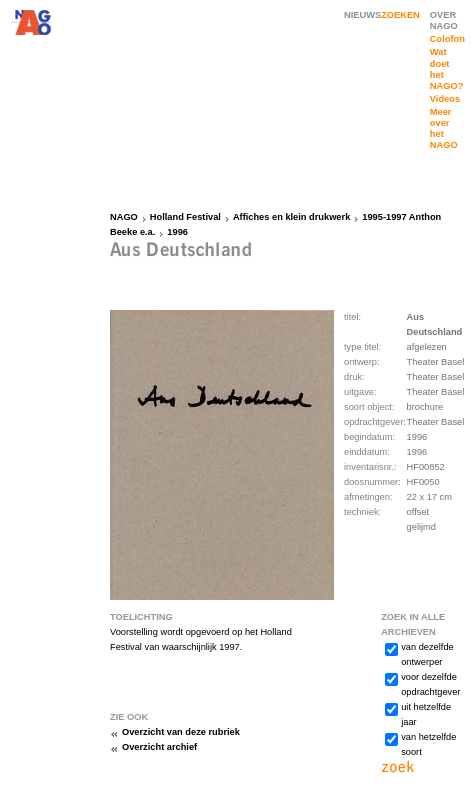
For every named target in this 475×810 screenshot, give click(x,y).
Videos (445, 99)
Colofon (447, 39)
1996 (177, 232)
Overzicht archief (159, 747)
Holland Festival (185, 217)
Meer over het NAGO (444, 128)
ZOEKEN (400, 15)
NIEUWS (362, 15)
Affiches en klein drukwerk (291, 217)
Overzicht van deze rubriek (181, 732)
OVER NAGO (444, 20)
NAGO (124, 217)
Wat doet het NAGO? (446, 68)
